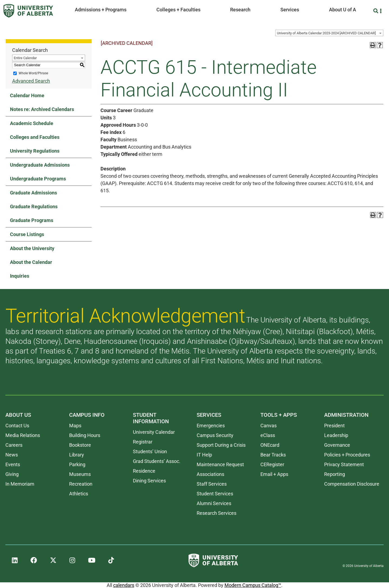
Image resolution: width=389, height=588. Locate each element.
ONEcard (270, 445)
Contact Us (17, 426)
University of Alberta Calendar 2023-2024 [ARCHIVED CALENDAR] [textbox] (326, 33)
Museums (80, 474)
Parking (77, 464)
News (12, 455)
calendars (124, 585)
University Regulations (35, 151)
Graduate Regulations (34, 206)
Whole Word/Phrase (33, 73)
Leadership (336, 435)
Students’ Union (150, 451)
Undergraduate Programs (38, 179)
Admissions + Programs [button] (101, 10)
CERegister (272, 464)
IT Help (204, 455)
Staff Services (212, 484)
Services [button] (290, 10)
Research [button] (240, 10)
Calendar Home (27, 95)
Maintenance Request (220, 464)
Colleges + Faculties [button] (178, 10)
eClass (268, 435)
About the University (32, 248)
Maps (75, 426)
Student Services (215, 494)
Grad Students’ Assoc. (157, 461)
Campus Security (215, 435)
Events (13, 464)
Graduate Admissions (33, 193)
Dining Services (149, 481)
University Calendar (154, 432)
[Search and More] (376, 11)
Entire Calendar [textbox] (25, 58)
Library (77, 455)
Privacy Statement (344, 464)
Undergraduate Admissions (40, 165)
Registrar (143, 442)
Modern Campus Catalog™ (253, 585)
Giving (12, 474)
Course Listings (27, 234)
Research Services (217, 513)
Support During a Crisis (221, 445)
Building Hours (85, 435)
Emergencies (211, 426)
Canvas (269, 426)
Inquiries (20, 276)
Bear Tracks (273, 455)
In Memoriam (20, 484)
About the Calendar (31, 262)
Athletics (79, 494)
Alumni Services (214, 503)
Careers (14, 445)
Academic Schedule (32, 123)
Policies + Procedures (347, 455)
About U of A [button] (343, 10)
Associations (210, 474)
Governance (337, 445)
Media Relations (23, 435)
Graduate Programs (32, 220)
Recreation (81, 484)
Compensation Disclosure (352, 484)
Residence (144, 471)
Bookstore (80, 445)
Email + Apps (274, 474)
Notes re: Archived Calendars (42, 109)
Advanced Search (31, 81)
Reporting (335, 474)
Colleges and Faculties (35, 137)
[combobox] (329, 33)
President (334, 426)
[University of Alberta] (28, 11)
